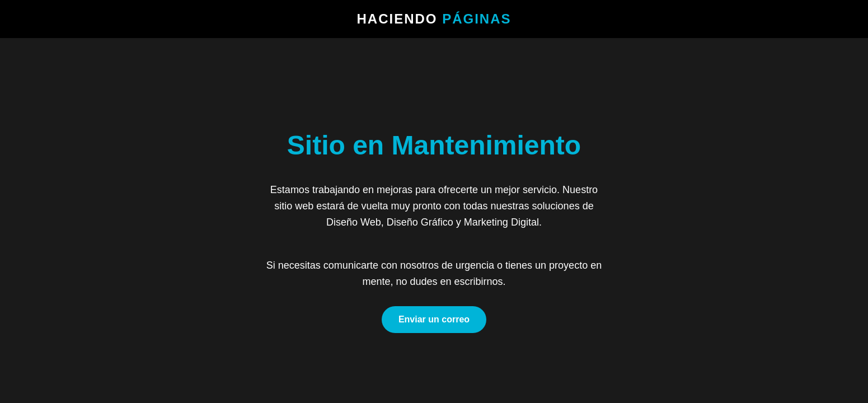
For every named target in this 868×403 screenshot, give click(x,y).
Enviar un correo (434, 319)
